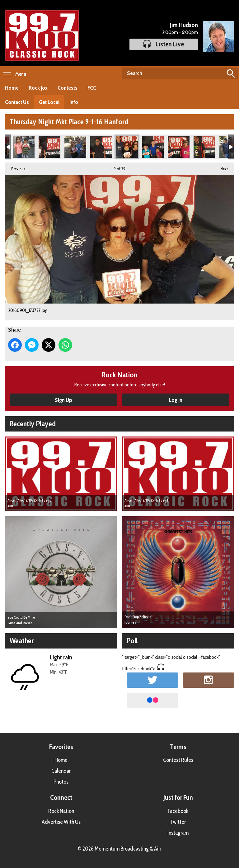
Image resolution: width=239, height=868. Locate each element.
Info (74, 102)
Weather (22, 641)
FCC (92, 88)
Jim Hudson (184, 25)
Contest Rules (178, 760)
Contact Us (17, 102)
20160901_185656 (24, 147)
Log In (176, 400)
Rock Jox (38, 88)
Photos (61, 782)
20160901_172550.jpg (75, 147)
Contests (68, 88)
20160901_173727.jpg (127, 147)
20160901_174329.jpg (179, 147)
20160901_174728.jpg (204, 147)
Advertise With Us (61, 822)
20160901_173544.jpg (101, 147)
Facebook (178, 811)
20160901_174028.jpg (153, 147)
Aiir (158, 849)
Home (12, 88)
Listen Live (164, 44)
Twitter (178, 822)
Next (221, 167)
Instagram (178, 833)
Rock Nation (61, 811)
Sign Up (63, 400)
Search (231, 73)
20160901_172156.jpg (49, 147)
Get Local (49, 102)
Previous (15, 167)
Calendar (61, 771)
